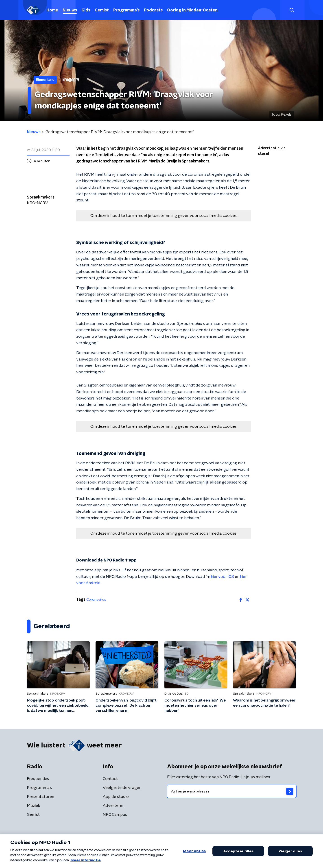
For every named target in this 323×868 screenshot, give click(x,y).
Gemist (102, 10)
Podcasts (153, 10)
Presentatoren (40, 797)
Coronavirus (96, 600)
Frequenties (38, 779)
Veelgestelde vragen (122, 788)
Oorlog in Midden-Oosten (192, 10)
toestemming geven (171, 216)
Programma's (126, 10)
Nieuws (70, 10)
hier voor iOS (222, 577)
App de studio (116, 797)
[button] (292, 10)
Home (52, 10)
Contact (110, 779)
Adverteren (114, 806)
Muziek (34, 806)
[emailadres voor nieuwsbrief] (232, 791)
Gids (86, 10)
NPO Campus (115, 815)
